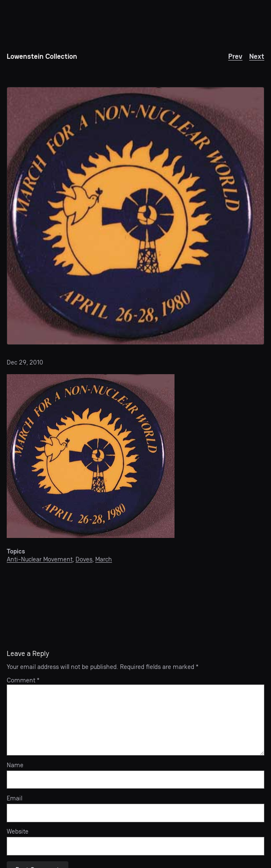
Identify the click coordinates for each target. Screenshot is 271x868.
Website (18, 832)
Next (257, 56)
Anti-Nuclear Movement (40, 559)
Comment (23, 680)
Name (15, 765)
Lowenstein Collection (42, 56)
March (104, 559)
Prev (235, 56)
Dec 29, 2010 (25, 362)
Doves (84, 559)
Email (14, 799)
